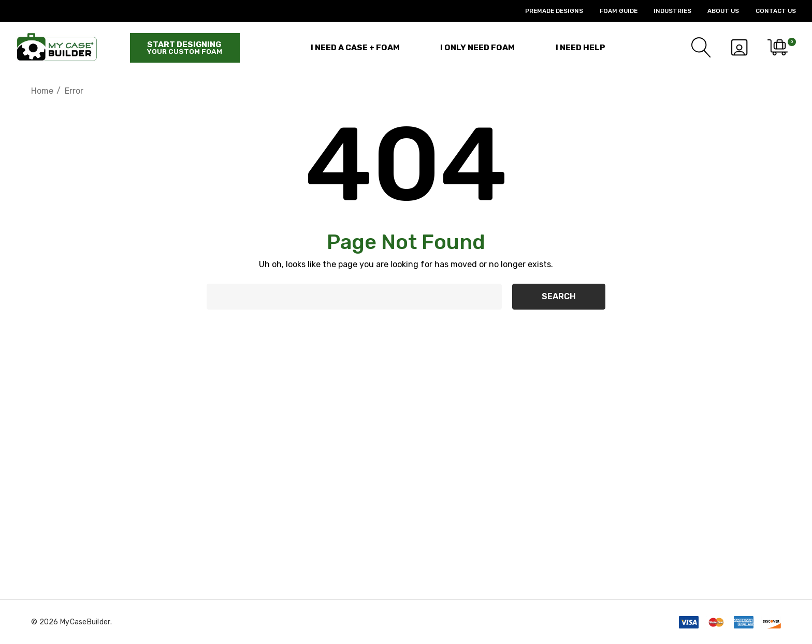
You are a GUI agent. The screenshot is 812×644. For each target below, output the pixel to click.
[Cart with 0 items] (777, 48)
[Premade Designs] (546, 11)
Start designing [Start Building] (185, 48)
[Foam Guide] (610, 11)
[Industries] (664, 11)
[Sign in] (739, 48)
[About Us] (715, 11)
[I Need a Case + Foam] (355, 47)
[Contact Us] (767, 11)
